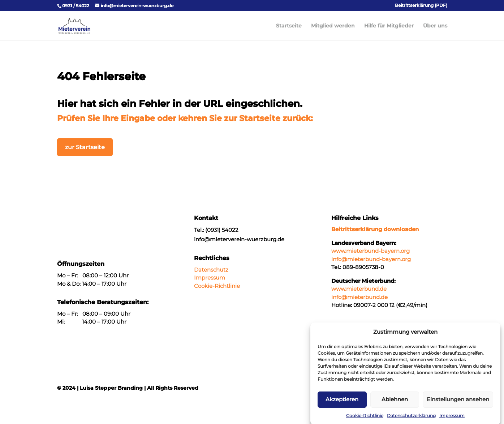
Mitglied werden (333, 26)
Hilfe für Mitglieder (389, 26)
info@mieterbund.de (359, 297)
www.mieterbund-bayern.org (371, 251)
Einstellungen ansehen (458, 403)
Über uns (435, 26)
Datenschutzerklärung (411, 419)
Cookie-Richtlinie (365, 419)
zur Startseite (85, 147)
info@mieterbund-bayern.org (371, 259)
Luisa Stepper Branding (111, 388)
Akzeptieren (342, 403)
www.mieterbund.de (359, 289)
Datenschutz (211, 270)
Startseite (289, 26)
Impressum (452, 419)
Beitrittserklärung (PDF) (421, 6)
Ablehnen (395, 403)
